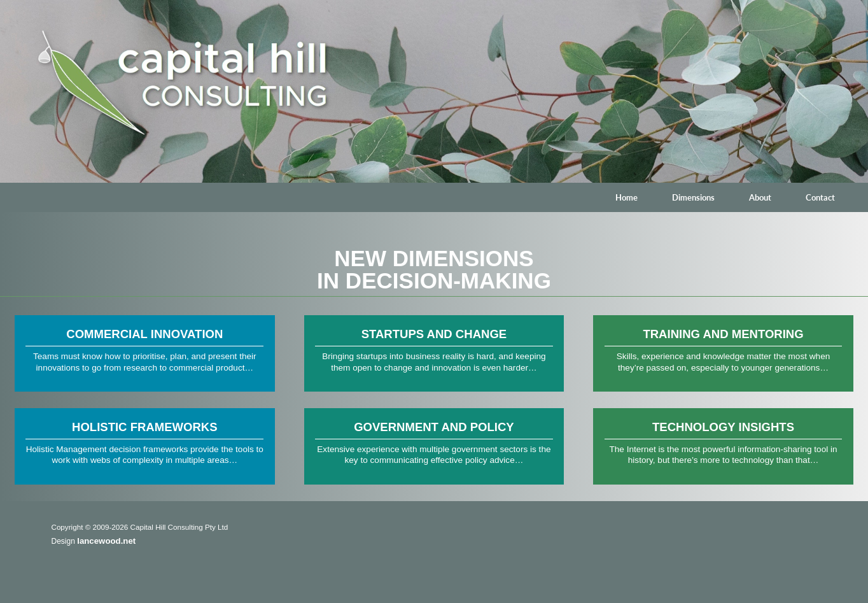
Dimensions (693, 197)
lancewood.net (106, 541)
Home (626, 197)
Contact (820, 197)
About (760, 197)
